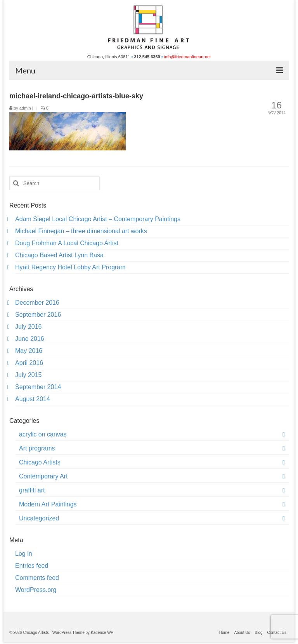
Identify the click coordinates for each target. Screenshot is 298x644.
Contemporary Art (43, 476)
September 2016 (38, 315)
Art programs (37, 448)
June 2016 (30, 339)
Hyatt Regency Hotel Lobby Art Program (70, 267)
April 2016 (29, 363)
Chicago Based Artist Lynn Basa (59, 255)
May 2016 (29, 351)
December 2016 (37, 303)
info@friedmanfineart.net (188, 57)
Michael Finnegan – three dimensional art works (81, 231)
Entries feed (32, 566)
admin (25, 108)
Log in (24, 554)
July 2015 (29, 375)
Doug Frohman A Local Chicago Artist (67, 243)
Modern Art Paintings (48, 504)
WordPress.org (36, 590)
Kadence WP (102, 633)
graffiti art (32, 490)
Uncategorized (39, 518)
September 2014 (38, 387)
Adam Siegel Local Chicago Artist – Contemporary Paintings (98, 219)
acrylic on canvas (43, 434)
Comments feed (37, 578)
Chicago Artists (40, 462)
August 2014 (33, 399)
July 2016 (29, 327)
